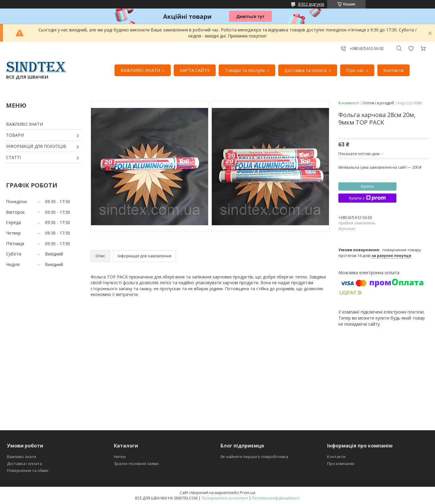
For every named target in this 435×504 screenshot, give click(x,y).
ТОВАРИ (15, 135)
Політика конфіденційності (276, 498)
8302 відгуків (311, 4)
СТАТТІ (13, 157)
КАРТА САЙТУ (195, 70)
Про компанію (341, 463)
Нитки (120, 457)
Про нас (355, 70)
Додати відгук (411, 49)
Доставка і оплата (24, 463)
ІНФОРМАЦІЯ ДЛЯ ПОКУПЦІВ (36, 146)
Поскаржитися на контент (225, 498)
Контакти (393, 70)
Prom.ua (248, 493)
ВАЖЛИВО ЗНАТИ (140, 70)
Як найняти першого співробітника (254, 457)
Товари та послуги (245, 70)
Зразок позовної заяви (136, 463)
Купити (367, 186)
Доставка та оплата (305, 70)
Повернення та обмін (28, 470)
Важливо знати (22, 457)
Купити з (367, 198)
